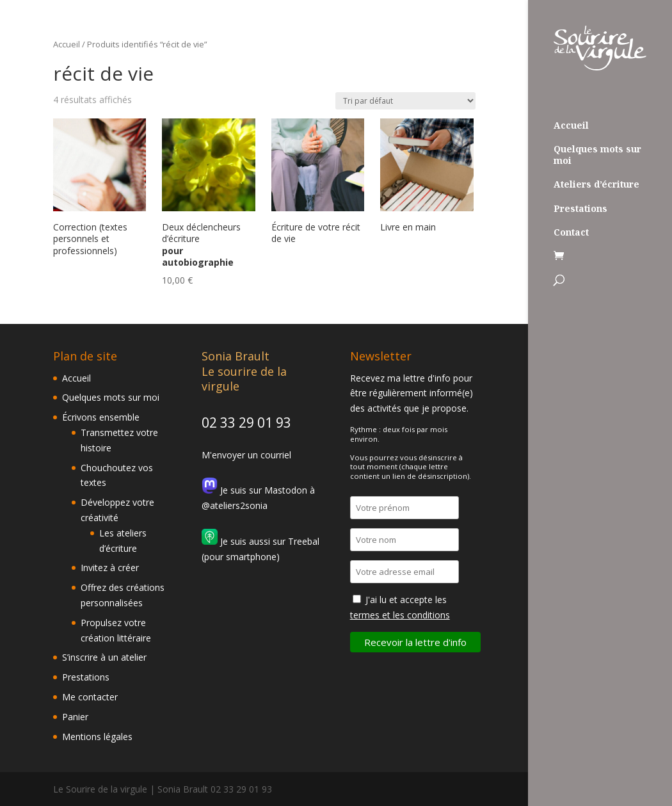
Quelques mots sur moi (597, 155)
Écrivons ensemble (101, 417)
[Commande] (405, 101)
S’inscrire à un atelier (104, 657)
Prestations (580, 209)
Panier (75, 717)
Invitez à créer (110, 568)
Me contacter (90, 697)
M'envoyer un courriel (246, 455)
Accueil (571, 125)
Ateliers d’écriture (596, 184)
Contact (571, 232)
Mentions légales (97, 737)
